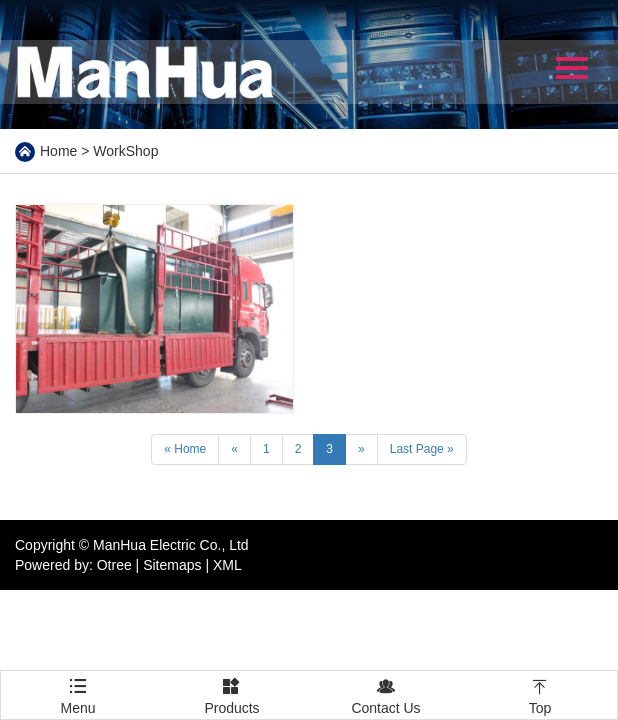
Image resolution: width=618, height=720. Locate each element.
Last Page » (422, 449)
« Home (185, 449)
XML (227, 565)
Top (540, 693)
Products (232, 693)
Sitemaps (172, 565)
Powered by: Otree (73, 565)
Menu (78, 687)
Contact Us (386, 693)
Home (58, 151)
